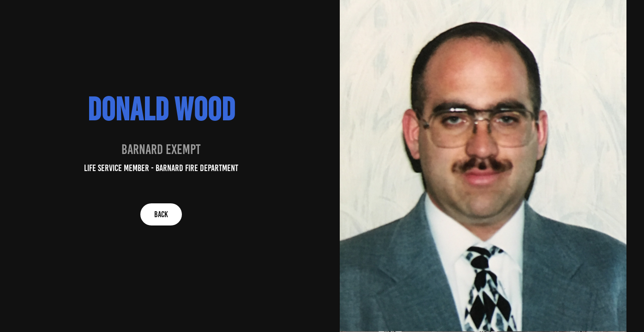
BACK (161, 214)
